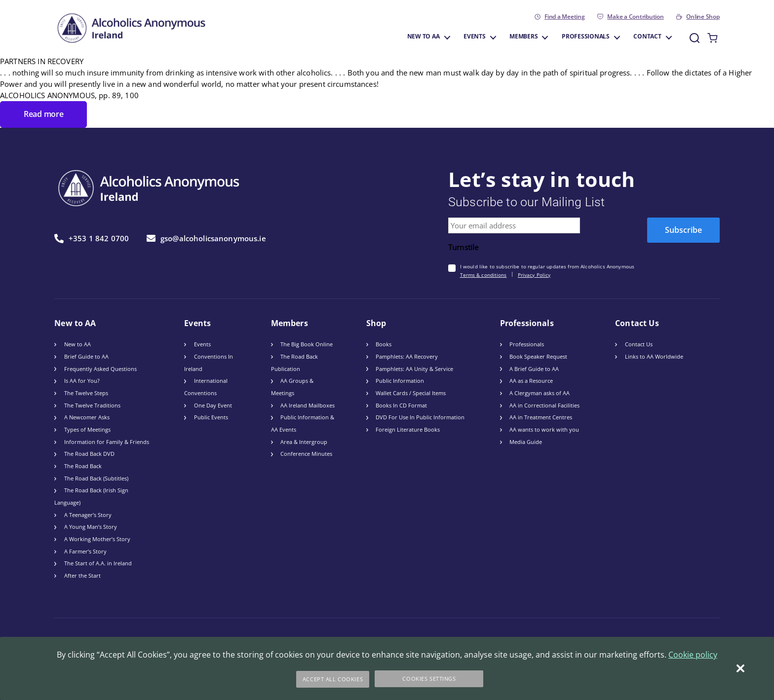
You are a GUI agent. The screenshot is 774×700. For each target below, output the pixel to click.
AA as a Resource (531, 380)
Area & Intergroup (304, 441)
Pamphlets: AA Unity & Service (414, 368)
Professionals (586, 37)
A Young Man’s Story (91, 526)
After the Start (82, 575)
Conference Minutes (306, 453)
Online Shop (703, 17)
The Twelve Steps (86, 392)
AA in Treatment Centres (541, 417)
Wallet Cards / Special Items (411, 392)
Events (475, 37)
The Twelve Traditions (92, 404)
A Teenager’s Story (88, 514)
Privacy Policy (534, 274)
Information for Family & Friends (107, 441)
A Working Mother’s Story (97, 538)
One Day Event (213, 404)
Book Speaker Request (538, 356)
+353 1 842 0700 (92, 238)
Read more (42, 114)
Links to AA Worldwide (654, 356)
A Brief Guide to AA (534, 368)
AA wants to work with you (544, 429)
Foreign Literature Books (408, 429)
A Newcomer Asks (87, 417)
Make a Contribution (635, 17)
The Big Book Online (307, 344)
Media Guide (526, 441)
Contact (647, 37)
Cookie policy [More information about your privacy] (693, 656)
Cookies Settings (430, 679)
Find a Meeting (565, 17)
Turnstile (463, 247)
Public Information (400, 380)
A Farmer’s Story (85, 550)
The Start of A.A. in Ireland (98, 563)
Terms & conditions (484, 274)
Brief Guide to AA (86, 356)
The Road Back (83, 465)
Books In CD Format (401, 404)
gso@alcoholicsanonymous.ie (206, 238)
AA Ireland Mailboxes (308, 404)
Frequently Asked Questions (100, 368)
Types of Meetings (87, 429)
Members (523, 37)
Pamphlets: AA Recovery (407, 356)
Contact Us (639, 344)
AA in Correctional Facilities (544, 404)
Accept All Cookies (333, 679)
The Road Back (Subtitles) (96, 477)
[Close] (740, 669)
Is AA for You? (82, 380)
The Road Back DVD (89, 453)
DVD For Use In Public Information (420, 417)
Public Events (211, 417)
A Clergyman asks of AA (540, 392)
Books (384, 344)
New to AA (424, 37)
